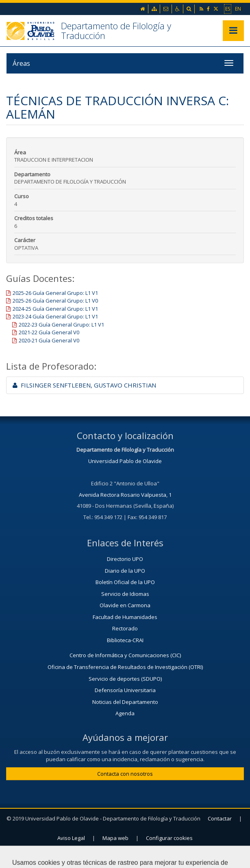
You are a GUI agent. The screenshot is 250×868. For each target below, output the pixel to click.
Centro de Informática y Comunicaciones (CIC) (125, 655)
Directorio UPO (125, 559)
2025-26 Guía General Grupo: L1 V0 (55, 301)
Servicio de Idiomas (125, 594)
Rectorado (125, 628)
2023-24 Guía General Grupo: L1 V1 (55, 316)
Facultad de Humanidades (125, 617)
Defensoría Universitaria (125, 690)
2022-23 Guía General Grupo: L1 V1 (61, 325)
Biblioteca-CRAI (125, 640)
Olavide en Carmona (125, 605)
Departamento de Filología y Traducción (116, 30)
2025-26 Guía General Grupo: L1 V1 (55, 293)
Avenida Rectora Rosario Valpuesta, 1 (125, 495)
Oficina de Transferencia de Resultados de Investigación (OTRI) (125, 667)
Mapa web (115, 838)
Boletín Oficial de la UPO (125, 582)
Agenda (125, 713)
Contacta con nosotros (125, 774)
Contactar (220, 818)
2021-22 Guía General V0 (49, 332)
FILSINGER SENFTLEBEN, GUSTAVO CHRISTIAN (84, 385)
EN (238, 9)
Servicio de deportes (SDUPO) (125, 679)
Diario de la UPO (125, 571)
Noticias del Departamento (125, 702)
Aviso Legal (71, 838)
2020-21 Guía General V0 (49, 340)
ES (228, 9)
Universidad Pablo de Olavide (125, 461)
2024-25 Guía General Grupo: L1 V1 (55, 309)
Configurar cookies (169, 838)
